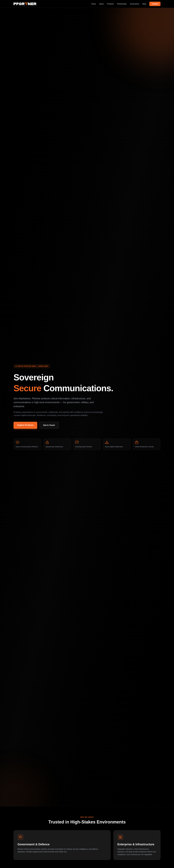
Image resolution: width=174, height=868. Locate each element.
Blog (144, 4)
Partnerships (122, 4)
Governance (135, 4)
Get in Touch (49, 425)
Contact (155, 4)
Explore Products (25, 425)
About (101, 4)
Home (94, 4)
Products (110, 4)
